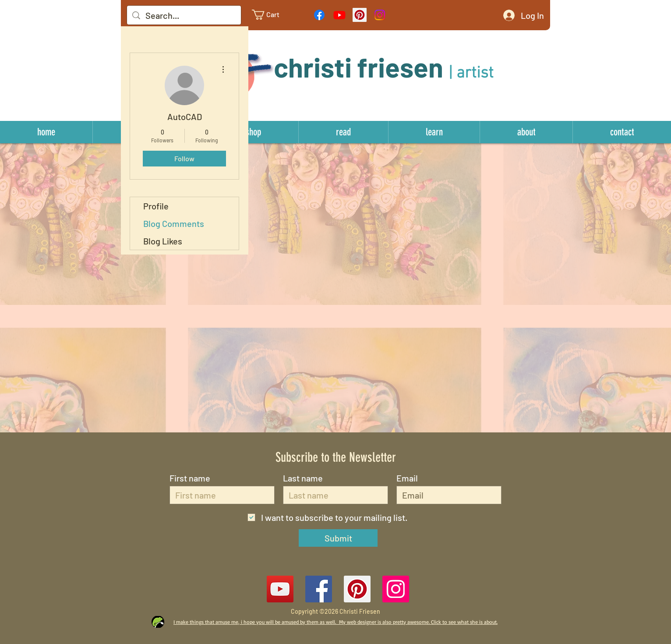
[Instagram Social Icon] (396, 589)
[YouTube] (280, 589)
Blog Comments (174, 223)
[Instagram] (380, 15)
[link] (272, 15)
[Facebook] (319, 15)
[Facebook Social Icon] (319, 589)
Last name (303, 478)
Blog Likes (163, 241)
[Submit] (338, 538)
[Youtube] (339, 15)
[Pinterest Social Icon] (360, 15)
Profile (156, 206)
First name (190, 478)
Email (407, 478)
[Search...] (184, 15)
